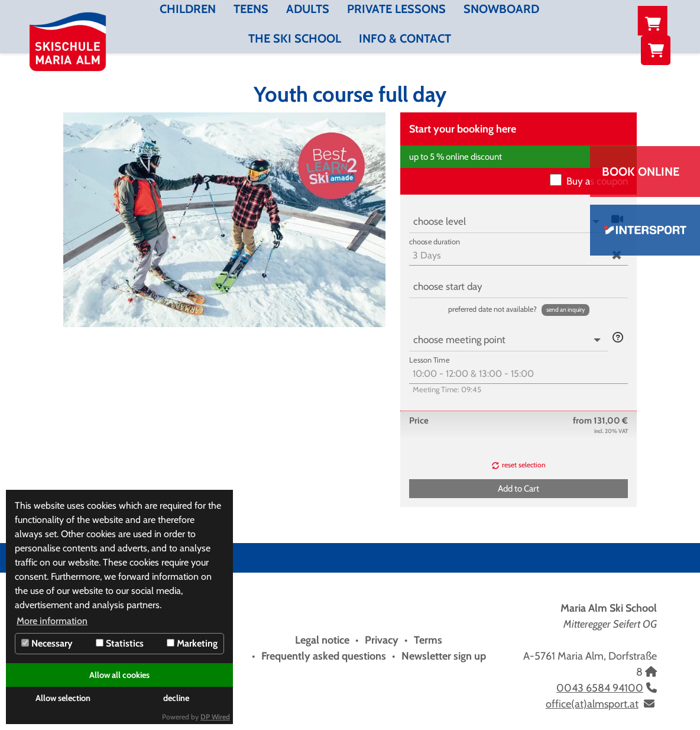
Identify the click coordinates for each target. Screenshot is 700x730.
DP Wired (215, 717)
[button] (565, 310)
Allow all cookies (119, 675)
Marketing (192, 643)
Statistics (120, 643)
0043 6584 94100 (600, 688)
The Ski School (295, 38)
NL (659, 21)
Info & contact (405, 38)
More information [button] (52, 621)
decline (176, 698)
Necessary (47, 643)
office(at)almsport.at (592, 704)
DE (606, 21)
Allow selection (63, 698)
